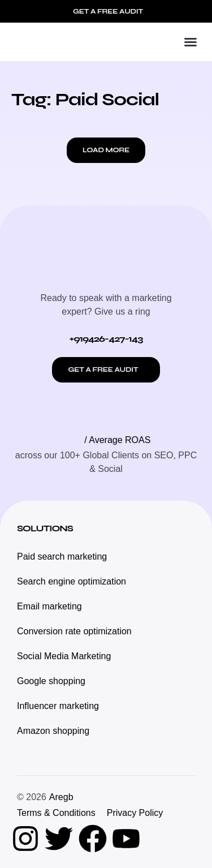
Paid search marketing (62, 557)
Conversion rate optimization (74, 631)
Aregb (61, 797)
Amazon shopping (53, 731)
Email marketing (49, 606)
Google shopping (51, 681)
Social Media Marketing (64, 656)
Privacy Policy (135, 813)
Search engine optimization (72, 581)
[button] (191, 42)
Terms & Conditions (56, 813)
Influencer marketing (58, 706)
